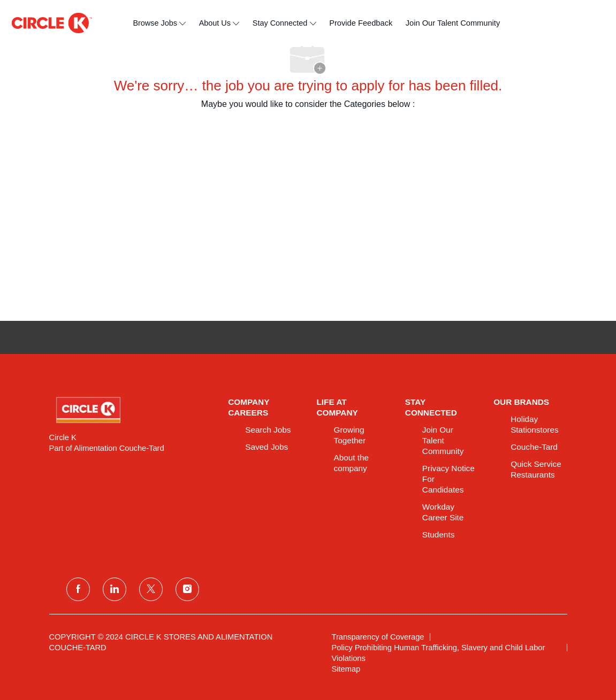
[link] (131, 410)
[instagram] (187, 589)
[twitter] (151, 589)
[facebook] (78, 589)
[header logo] (52, 23)
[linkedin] (115, 589)
